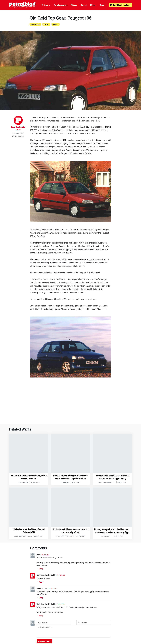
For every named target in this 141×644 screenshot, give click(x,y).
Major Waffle (35, 24)
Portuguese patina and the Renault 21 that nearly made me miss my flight (112, 496)
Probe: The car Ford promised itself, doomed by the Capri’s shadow (70, 460)
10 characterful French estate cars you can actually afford (71, 496)
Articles (46, 5)
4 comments (18, 136)
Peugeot (56, 24)
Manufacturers (61, 5)
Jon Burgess (65, 465)
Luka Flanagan (23, 465)
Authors (41, 634)
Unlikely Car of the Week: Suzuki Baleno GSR (29, 496)
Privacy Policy (96, 634)
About (32, 634)
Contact (108, 634)
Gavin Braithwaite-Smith (18, 128)
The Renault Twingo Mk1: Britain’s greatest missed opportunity (112, 460)
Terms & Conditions (79, 634)
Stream (93, 5)
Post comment (44, 607)
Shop (102, 5)
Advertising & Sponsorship (58, 634)
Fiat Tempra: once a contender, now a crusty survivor (29, 460)
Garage (84, 5)
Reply (41, 534)
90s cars (46, 24)
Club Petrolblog (120, 5)
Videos (74, 5)
